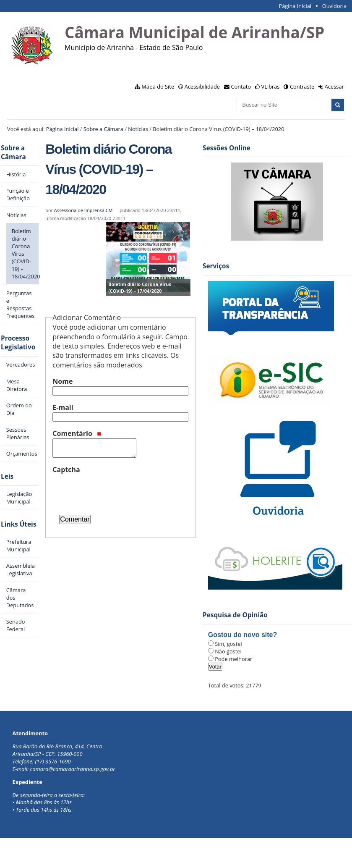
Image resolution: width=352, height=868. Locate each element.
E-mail (63, 407)
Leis (7, 476)
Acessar (334, 87)
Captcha (66, 469)
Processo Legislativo (18, 343)
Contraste (302, 87)
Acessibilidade (202, 87)
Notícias (138, 129)
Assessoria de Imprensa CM (83, 210)
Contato (241, 87)
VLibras (271, 87)
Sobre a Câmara (103, 129)
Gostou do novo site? (242, 635)
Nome (63, 381)
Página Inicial (295, 6)
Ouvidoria (335, 6)
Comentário (77, 433)
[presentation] (116, 491)
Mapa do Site (158, 87)
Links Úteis (18, 524)
